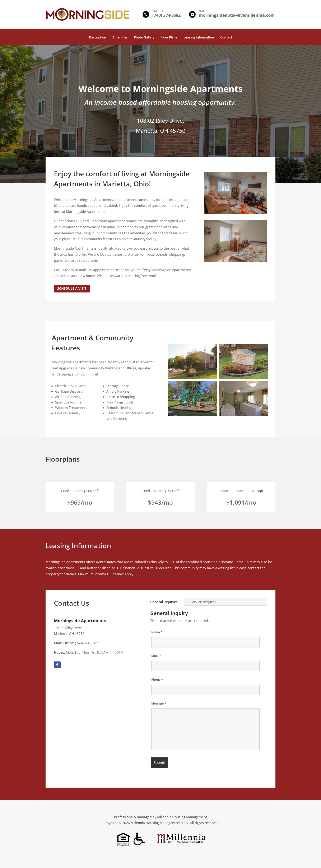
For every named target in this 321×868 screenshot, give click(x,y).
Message (159, 703)
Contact (226, 38)
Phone (157, 680)
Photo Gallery (144, 38)
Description (98, 38)
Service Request (203, 602)
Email (157, 656)
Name (157, 632)
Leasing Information (199, 38)
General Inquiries (164, 602)
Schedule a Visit (72, 288)
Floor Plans (169, 38)
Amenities (120, 38)
